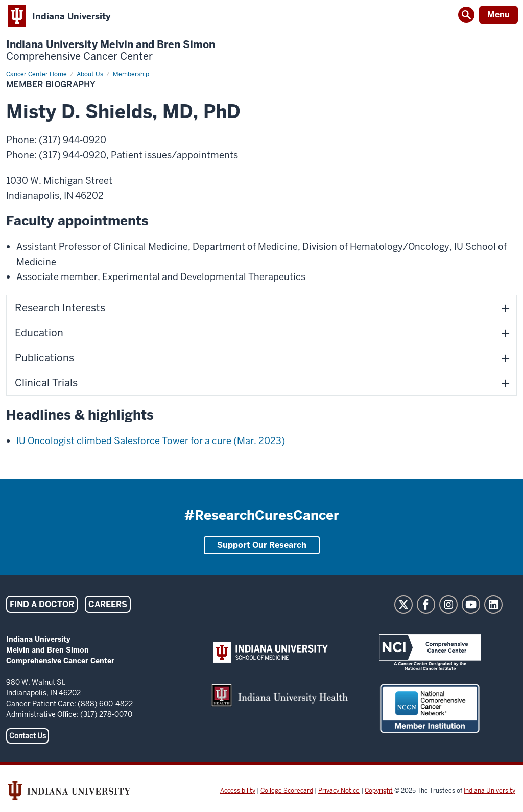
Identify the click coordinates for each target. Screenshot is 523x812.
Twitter (403, 605)
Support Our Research (262, 545)
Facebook (426, 605)
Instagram (448, 605)
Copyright (379, 791)
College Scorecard (287, 791)
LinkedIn (493, 605)
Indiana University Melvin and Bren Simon (111, 51)
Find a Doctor (42, 604)
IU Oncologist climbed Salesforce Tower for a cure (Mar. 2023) (151, 441)
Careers (108, 604)
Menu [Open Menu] (498, 15)
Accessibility (238, 791)
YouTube (471, 605)
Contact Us (28, 736)
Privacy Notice (339, 791)
